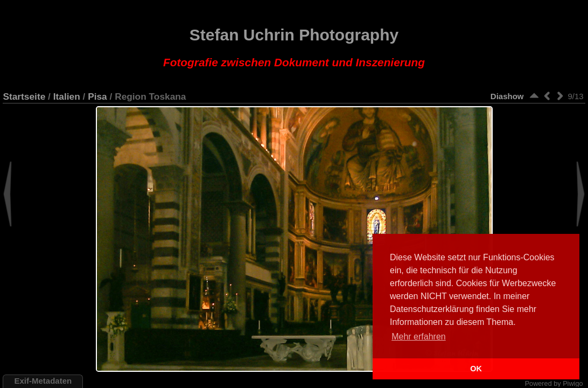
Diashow (507, 96)
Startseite (24, 96)
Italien (67, 96)
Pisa (97, 96)
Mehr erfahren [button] (419, 337)
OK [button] (476, 369)
